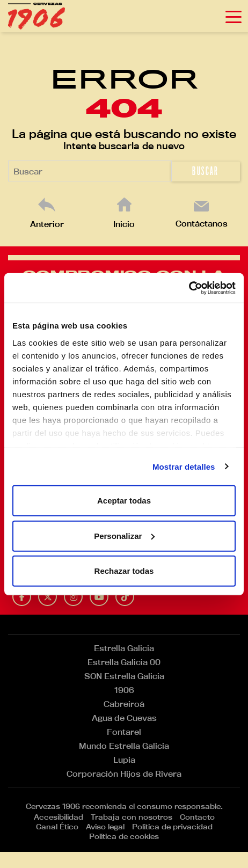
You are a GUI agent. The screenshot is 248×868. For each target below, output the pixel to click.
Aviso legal (105, 827)
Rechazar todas (124, 571)
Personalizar (124, 535)
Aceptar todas (124, 501)
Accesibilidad (59, 817)
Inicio (124, 224)
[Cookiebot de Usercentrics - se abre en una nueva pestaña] (189, 288)
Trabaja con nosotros (132, 817)
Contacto (197, 817)
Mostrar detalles (184, 466)
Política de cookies (124, 836)
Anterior (47, 224)
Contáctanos (202, 224)
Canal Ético (57, 827)
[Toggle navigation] (234, 16)
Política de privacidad (172, 827)
